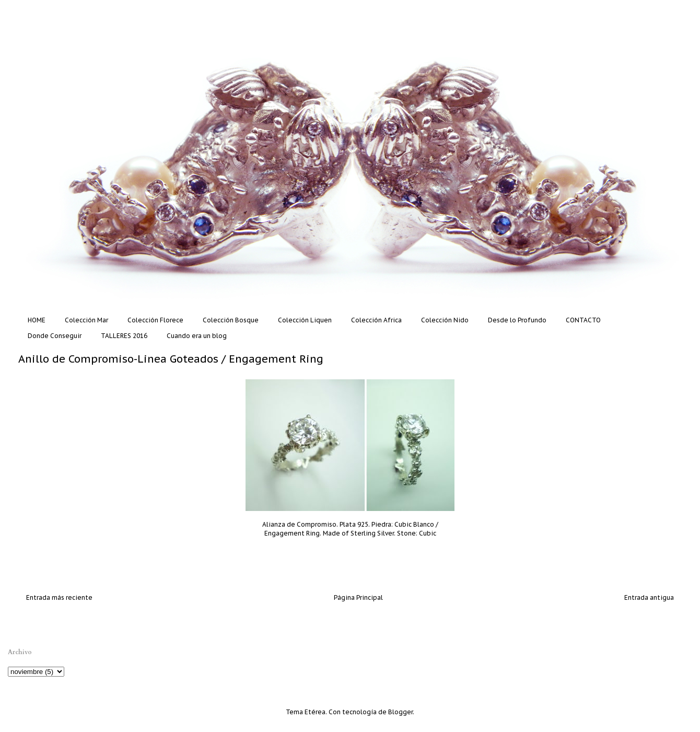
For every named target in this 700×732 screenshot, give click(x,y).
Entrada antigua (649, 597)
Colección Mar (86, 320)
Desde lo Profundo (517, 320)
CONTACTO (583, 320)
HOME (37, 320)
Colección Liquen (305, 320)
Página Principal (358, 597)
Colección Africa (376, 320)
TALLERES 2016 (124, 336)
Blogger (400, 712)
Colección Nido (445, 320)
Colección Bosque (231, 320)
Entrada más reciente (59, 597)
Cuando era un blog (197, 336)
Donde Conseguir (55, 336)
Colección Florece (155, 320)
